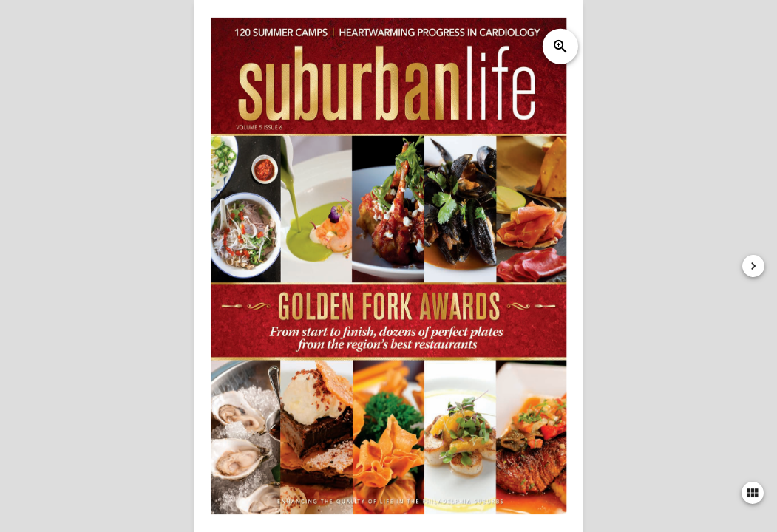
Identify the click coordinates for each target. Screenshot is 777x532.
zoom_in (560, 47)
